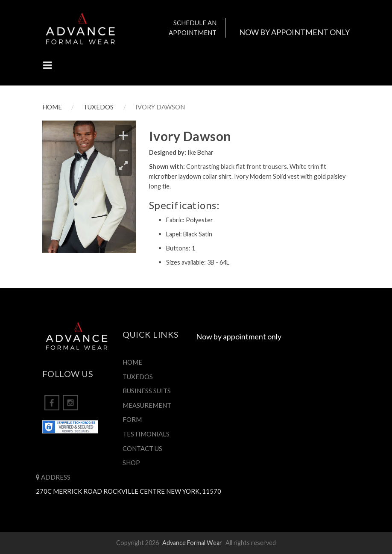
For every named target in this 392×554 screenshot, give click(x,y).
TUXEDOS (98, 107)
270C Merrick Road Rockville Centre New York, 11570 (129, 491)
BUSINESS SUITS (147, 391)
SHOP (131, 463)
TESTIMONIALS (146, 434)
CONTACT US (142, 448)
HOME (52, 107)
